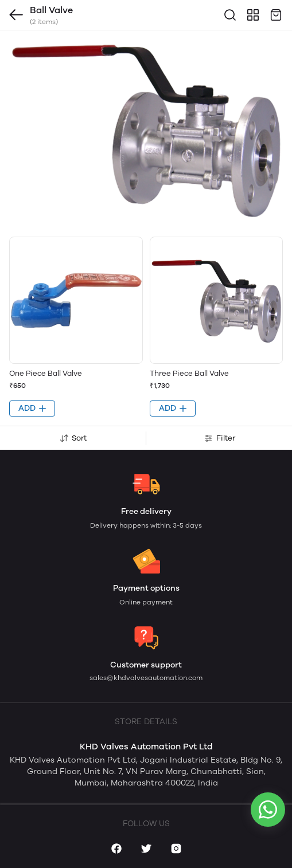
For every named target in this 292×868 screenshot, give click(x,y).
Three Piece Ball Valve (189, 373)
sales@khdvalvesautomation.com (146, 678)
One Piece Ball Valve (46, 373)
